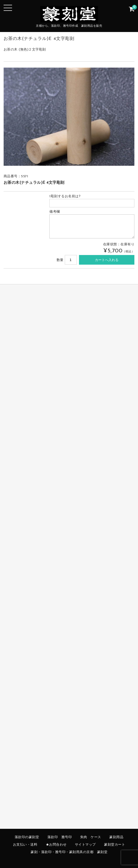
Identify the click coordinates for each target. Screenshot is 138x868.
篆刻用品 (116, 837)
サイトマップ (85, 845)
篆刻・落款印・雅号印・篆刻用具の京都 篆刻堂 (69, 852)
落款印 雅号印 (60, 837)
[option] (69, 117)
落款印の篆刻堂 (27, 837)
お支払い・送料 (25, 845)
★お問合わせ (56, 845)
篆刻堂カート (115, 845)
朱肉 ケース (91, 837)
